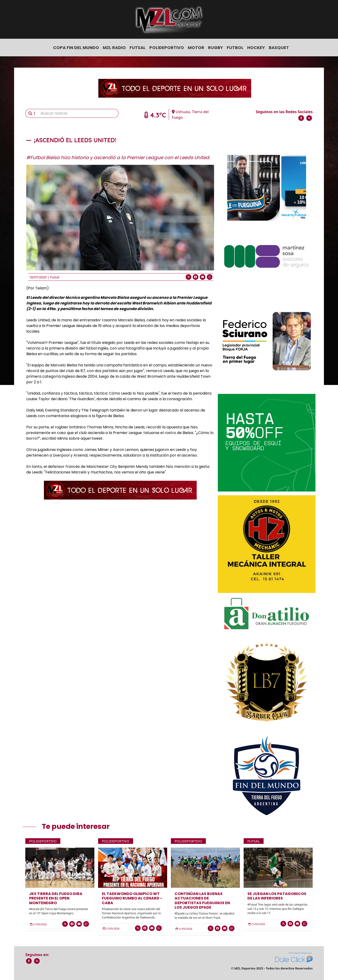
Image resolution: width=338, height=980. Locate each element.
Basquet (279, 48)
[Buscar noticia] (78, 113)
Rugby (215, 48)
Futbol (235, 48)
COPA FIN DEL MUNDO (76, 48)
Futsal (138, 48)
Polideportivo (167, 48)
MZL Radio (114, 48)
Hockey (256, 48)
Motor (196, 48)
